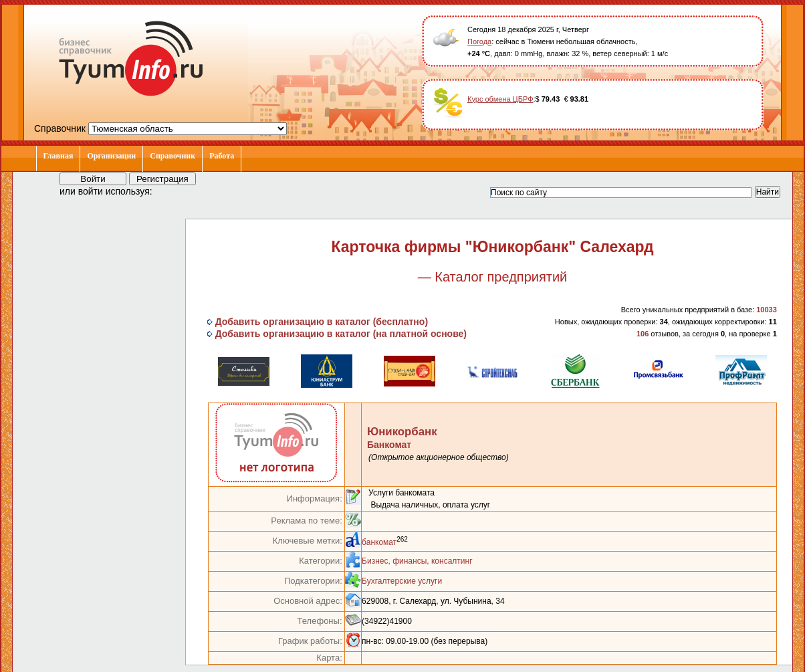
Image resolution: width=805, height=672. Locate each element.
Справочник (172, 156)
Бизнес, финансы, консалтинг (417, 561)
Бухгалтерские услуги (402, 581)
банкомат (379, 542)
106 (643, 334)
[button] (175, 191)
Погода (479, 41)
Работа (222, 156)
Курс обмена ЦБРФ (500, 99)
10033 (767, 310)
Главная (59, 156)
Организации (111, 156)
